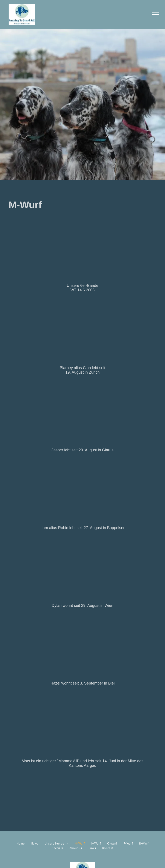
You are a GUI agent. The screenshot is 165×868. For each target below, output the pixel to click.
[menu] (156, 14)
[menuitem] (21, 844)
